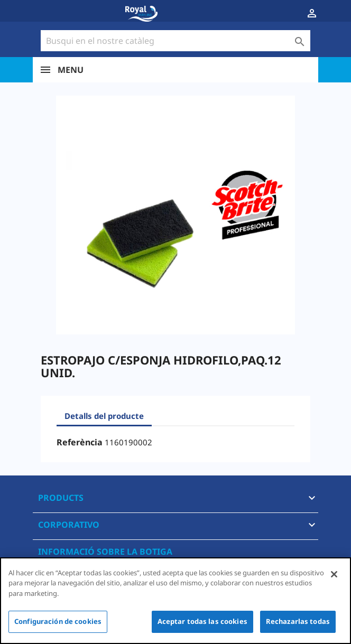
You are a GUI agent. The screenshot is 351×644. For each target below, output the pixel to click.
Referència (80, 442)
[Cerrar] (334, 574)
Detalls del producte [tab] (104, 416)
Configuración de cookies (58, 621)
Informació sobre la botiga (105, 552)
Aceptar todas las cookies (202, 621)
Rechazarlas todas (298, 621)
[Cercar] (175, 41)
